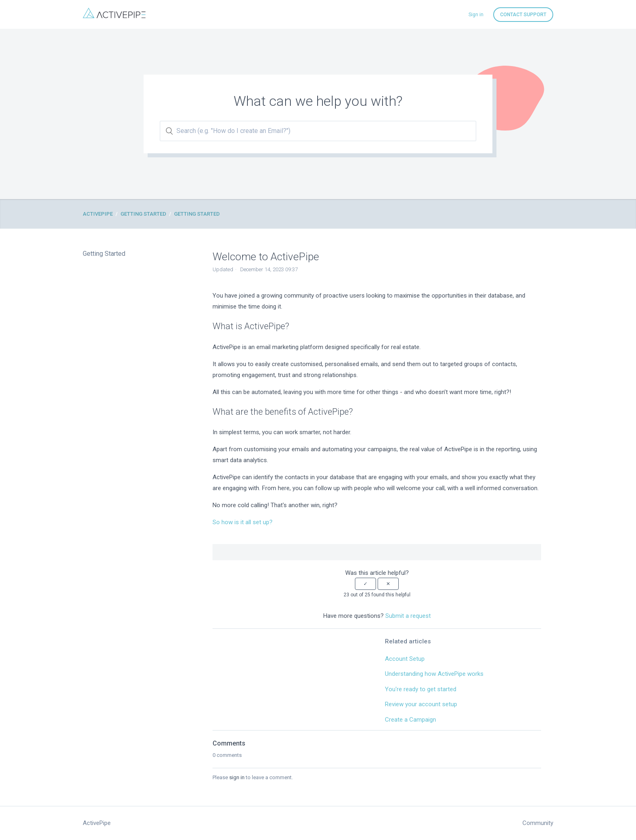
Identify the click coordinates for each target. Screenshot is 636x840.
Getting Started (143, 214)
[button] (365, 584)
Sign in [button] (476, 15)
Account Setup (405, 659)
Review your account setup (421, 704)
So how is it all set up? (243, 522)
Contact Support (523, 15)
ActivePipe (98, 214)
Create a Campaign (410, 720)
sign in (237, 777)
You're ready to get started (421, 689)
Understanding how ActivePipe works (434, 674)
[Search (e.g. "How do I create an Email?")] (318, 131)
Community (538, 823)
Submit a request (408, 616)
